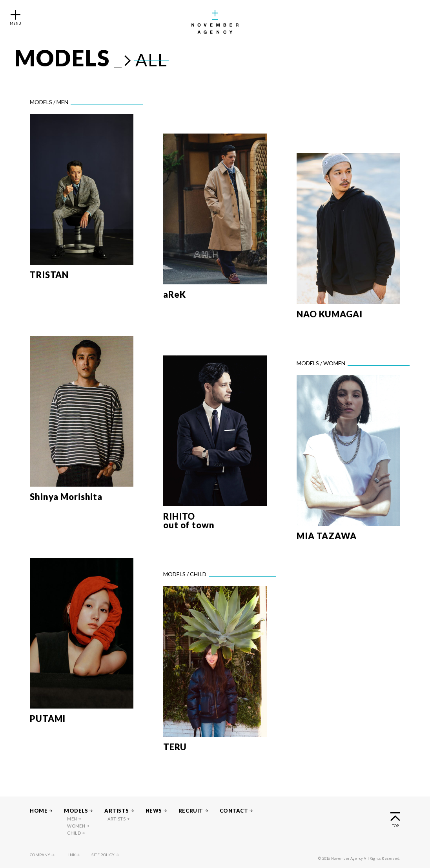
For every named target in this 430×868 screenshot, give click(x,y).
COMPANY (40, 855)
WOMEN (76, 826)
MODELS (76, 811)
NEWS (154, 811)
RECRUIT (191, 811)
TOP (395, 826)
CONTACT (234, 811)
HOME (39, 811)
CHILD (74, 833)
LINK (71, 855)
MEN (72, 819)
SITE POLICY (103, 855)
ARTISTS (117, 811)
